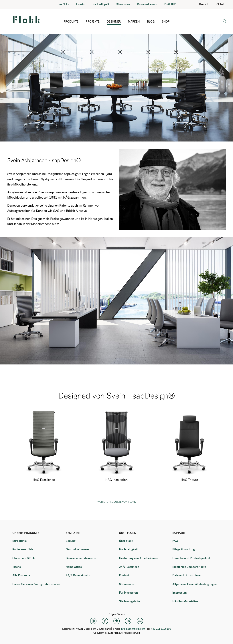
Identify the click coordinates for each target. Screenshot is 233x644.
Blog (151, 22)
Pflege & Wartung (183, 549)
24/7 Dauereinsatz (78, 575)
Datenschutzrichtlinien (187, 575)
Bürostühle (19, 541)
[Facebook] (105, 621)
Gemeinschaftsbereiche (81, 558)
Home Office (74, 567)
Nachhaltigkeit (101, 4)
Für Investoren (128, 593)
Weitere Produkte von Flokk (117, 502)
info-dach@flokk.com (133, 629)
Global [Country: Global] (222, 4)
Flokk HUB (170, 4)
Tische (17, 567)
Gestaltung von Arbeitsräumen (139, 558)
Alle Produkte (21, 575)
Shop (166, 22)
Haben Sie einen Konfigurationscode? (36, 584)
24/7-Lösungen (129, 567)
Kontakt (124, 575)
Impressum (179, 593)
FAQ (175, 541)
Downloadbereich (147, 4)
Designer (114, 22)
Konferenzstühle (23, 549)
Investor (81, 4)
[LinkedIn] (128, 621)
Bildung (71, 541)
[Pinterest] (116, 621)
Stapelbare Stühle (24, 558)
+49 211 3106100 (161, 629)
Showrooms (123, 4)
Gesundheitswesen (78, 549)
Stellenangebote (129, 601)
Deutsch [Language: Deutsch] (206, 4)
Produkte (71, 22)
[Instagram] (93, 621)
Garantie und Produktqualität (191, 558)
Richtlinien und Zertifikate (189, 567)
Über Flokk (63, 4)
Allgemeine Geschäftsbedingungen (195, 584)
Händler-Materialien (185, 601)
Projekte (93, 22)
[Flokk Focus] (140, 621)
